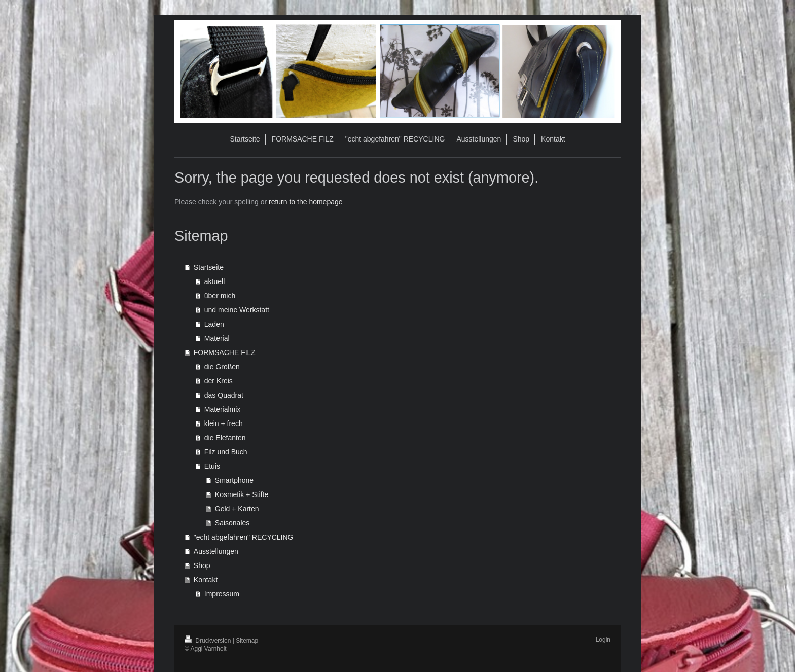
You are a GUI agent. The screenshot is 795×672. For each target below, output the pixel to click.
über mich (220, 296)
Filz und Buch (226, 452)
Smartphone (234, 480)
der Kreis (219, 381)
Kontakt (206, 580)
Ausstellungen (216, 551)
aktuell (214, 281)
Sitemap (247, 641)
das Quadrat (224, 395)
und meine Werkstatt (237, 310)
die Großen (222, 367)
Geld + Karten (237, 509)
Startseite (209, 267)
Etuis (212, 466)
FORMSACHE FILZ (225, 352)
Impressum (222, 594)
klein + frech (224, 423)
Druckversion (209, 641)
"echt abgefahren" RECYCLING (244, 537)
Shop (202, 565)
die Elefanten (225, 438)
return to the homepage (306, 202)
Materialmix (223, 409)
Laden (214, 324)
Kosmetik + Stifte (242, 494)
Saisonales (232, 523)
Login (603, 640)
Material (217, 338)
